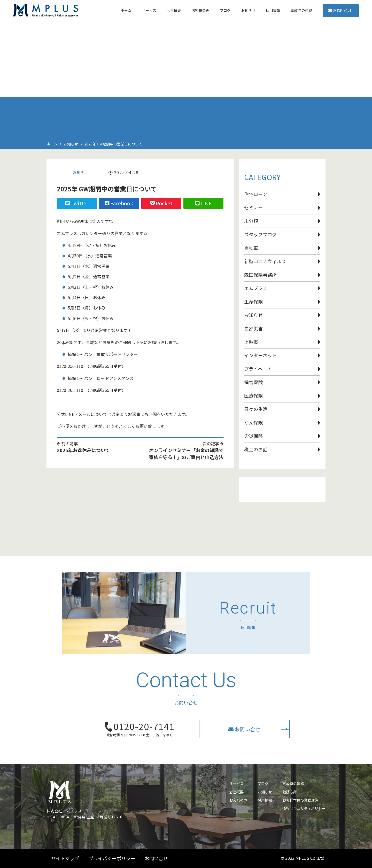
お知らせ (80, 174)
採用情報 (265, 800)
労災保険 (253, 436)
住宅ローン (256, 194)
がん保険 (253, 422)
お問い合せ (333, 15)
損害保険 (253, 382)
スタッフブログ (260, 234)
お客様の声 (238, 800)
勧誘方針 (290, 792)
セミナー (253, 207)
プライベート (258, 369)
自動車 (251, 248)
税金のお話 (256, 449)
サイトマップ (65, 858)
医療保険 (253, 396)
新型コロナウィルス (265, 261)
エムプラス (256, 288)
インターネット (260, 355)
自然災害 (253, 328)
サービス (236, 784)
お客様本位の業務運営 (300, 800)
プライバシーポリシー (112, 858)
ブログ (263, 784)
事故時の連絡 (293, 784)
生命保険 (253, 301)
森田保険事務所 (260, 275)
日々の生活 (256, 409)
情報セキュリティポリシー (304, 808)
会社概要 (236, 792)
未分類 (251, 221)
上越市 (251, 342)
